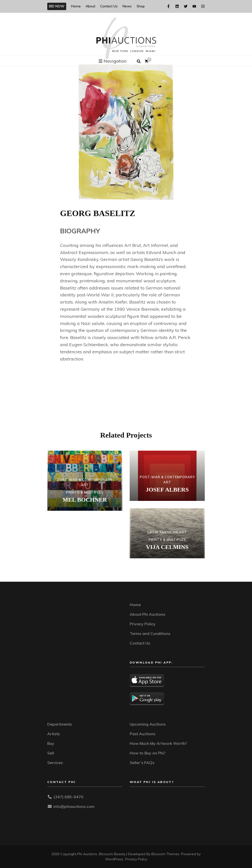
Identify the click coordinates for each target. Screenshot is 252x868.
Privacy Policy (143, 624)
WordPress (114, 859)
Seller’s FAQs (142, 763)
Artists (54, 734)
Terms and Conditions (150, 633)
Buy (51, 743)
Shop (141, 6)
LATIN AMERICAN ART (167, 532)
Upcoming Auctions (148, 724)
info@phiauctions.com (74, 806)
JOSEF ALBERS (167, 490)
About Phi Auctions (147, 614)
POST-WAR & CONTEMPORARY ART (85, 482)
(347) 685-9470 (68, 797)
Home (76, 6)
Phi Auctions (87, 854)
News (127, 6)
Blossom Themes (165, 854)
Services (55, 763)
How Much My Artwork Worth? (158, 743)
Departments (60, 724)
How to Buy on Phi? (148, 753)
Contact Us (109, 6)
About (90, 6)
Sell (51, 753)
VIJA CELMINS (167, 547)
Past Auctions (142, 734)
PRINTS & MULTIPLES (85, 492)
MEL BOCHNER (85, 500)
